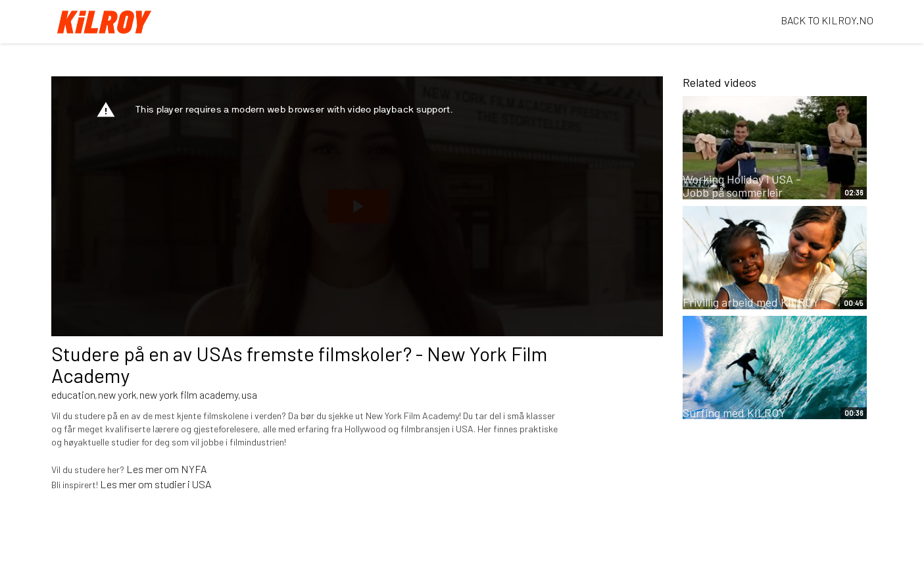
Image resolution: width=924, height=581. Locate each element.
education (73, 394)
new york (117, 394)
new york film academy (189, 394)
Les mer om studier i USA (156, 484)
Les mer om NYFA (166, 469)
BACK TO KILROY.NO (827, 20)
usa (249, 394)
